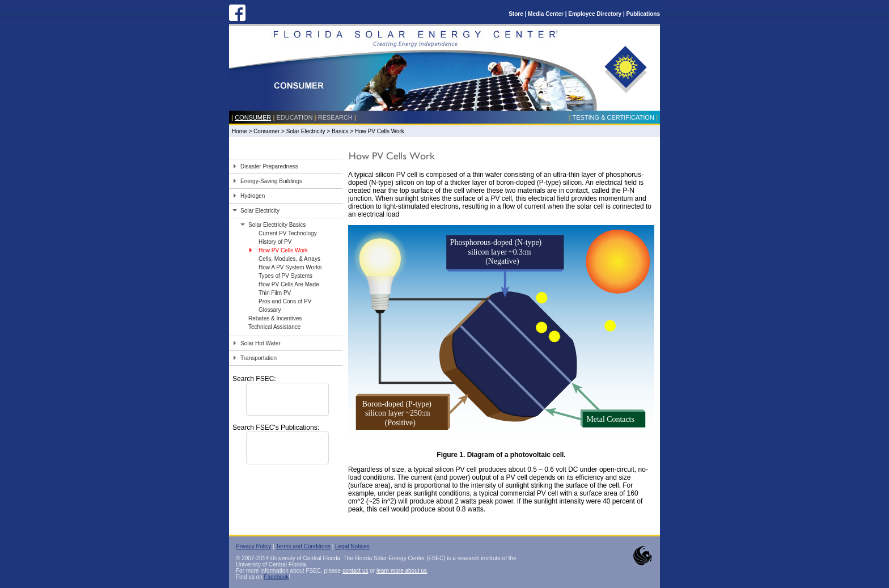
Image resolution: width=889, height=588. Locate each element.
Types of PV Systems (285, 276)
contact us (355, 571)
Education (295, 117)
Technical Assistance (274, 327)
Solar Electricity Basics (277, 225)
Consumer (253, 117)
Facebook (276, 577)
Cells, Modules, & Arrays (289, 259)
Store (516, 14)
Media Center (546, 14)
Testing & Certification (613, 117)
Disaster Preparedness (269, 166)
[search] (273, 399)
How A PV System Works (290, 267)
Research (335, 117)
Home (240, 131)
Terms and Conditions (303, 546)
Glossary (270, 310)
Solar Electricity (306, 131)
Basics (340, 131)
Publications (643, 14)
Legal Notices (352, 546)
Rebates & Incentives (275, 318)
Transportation (259, 358)
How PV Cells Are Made (289, 284)
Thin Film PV (275, 293)
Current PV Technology (288, 233)
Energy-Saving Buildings (271, 181)
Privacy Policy (253, 546)
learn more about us (402, 571)
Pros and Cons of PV (285, 301)
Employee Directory (595, 14)
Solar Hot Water (261, 343)
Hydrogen (253, 196)
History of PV (275, 242)
